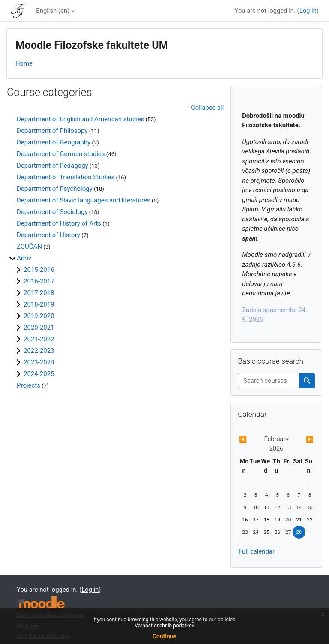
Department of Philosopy (52, 131)
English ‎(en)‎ (53, 11)
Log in (308, 11)
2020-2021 (39, 328)
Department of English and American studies (80, 119)
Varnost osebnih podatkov (164, 626)
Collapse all (207, 108)
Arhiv (24, 258)
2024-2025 (39, 374)
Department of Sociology (52, 212)
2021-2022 (39, 339)
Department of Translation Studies (66, 177)
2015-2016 (39, 270)
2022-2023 (39, 351)
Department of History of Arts (59, 223)
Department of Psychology (55, 189)
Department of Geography (54, 142)
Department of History (48, 235)
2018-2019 (39, 304)
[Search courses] (269, 381)
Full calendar (257, 551)
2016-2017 (39, 281)
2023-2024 (39, 362)
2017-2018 (39, 293)
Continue (165, 636)
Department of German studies (61, 154)
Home (24, 63)
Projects (28, 385)
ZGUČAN (29, 247)
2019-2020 (39, 316)
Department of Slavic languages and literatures (84, 200)
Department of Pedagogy (52, 166)
